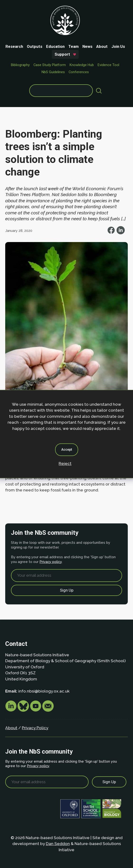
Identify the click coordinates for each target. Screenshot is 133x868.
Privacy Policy (35, 728)
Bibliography (20, 65)
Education (55, 46)
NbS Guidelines (53, 72)
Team (74, 46)
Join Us (118, 46)
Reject (65, 463)
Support (62, 54)
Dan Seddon (58, 844)
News (87, 46)
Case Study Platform (50, 65)
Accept (67, 450)
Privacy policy (51, 562)
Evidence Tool (108, 65)
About (102, 46)
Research (14, 46)
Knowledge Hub (82, 65)
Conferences (79, 72)
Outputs (35, 46)
